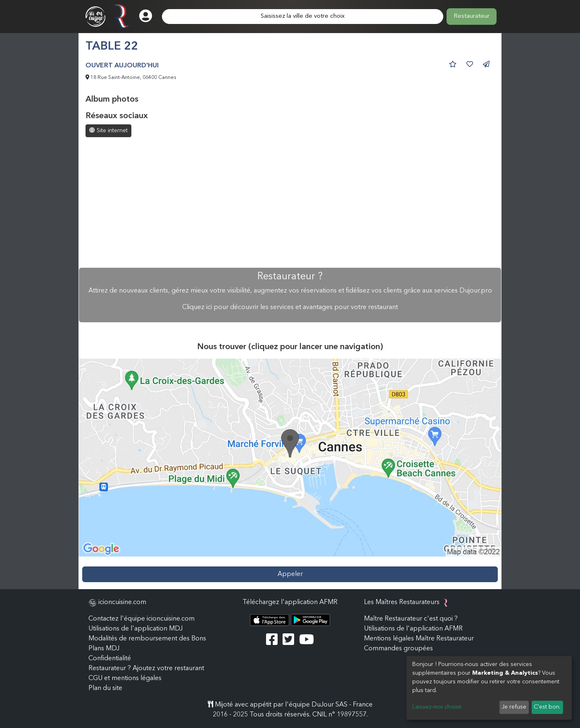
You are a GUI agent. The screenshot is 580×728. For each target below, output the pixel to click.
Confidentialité (110, 659)
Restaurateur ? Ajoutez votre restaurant (146, 669)
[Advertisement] (290, 203)
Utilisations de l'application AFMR (413, 629)
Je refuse (514, 707)
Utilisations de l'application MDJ (135, 629)
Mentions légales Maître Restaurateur (419, 639)
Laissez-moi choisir (437, 707)
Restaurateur (472, 16)
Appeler (290, 574)
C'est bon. (547, 707)
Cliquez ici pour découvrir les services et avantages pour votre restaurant (290, 307)
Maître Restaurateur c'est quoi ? (411, 619)
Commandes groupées (398, 649)
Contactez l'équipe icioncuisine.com (141, 619)
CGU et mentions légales (125, 678)
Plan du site (105, 688)
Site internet (108, 130)
